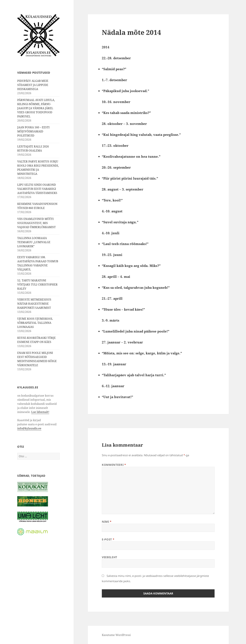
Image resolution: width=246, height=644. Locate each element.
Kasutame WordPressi (116, 635)
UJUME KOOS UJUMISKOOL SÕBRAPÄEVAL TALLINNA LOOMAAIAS (35, 323)
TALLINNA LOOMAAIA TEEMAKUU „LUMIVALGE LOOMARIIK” (34, 242)
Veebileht (110, 557)
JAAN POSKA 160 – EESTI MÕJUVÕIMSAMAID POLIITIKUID (33, 131)
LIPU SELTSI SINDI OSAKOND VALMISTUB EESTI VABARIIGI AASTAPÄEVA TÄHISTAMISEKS (37, 189)
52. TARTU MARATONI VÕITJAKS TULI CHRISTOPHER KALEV (37, 284)
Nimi (107, 522)
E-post (108, 539)
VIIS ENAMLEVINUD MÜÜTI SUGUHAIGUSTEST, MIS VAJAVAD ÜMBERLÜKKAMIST (36, 223)
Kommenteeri (114, 465)
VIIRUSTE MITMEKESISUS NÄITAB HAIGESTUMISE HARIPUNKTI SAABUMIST (34, 304)
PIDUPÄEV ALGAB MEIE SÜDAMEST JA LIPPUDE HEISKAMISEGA (33, 85)
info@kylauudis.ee (29, 428)
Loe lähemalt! (40, 412)
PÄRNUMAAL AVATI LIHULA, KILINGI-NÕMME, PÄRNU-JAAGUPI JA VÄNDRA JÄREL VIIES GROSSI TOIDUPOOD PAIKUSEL (36, 108)
